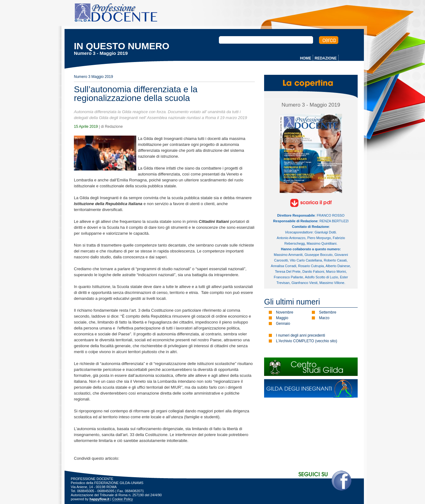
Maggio (282, 318)
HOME (306, 58)
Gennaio (283, 324)
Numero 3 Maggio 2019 (93, 77)
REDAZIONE (326, 58)
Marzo (324, 318)
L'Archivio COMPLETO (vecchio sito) (307, 341)
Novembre (285, 312)
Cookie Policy (123, 499)
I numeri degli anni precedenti (300, 335)
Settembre (328, 312)
